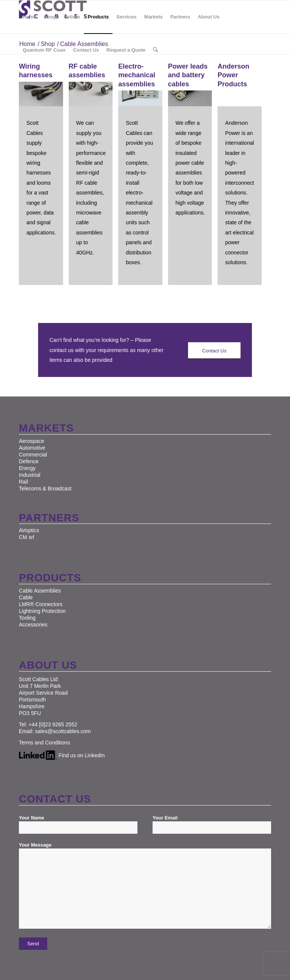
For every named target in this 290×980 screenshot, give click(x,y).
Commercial (33, 455)
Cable (26, 597)
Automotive (32, 448)
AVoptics (29, 530)
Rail (23, 482)
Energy (27, 468)
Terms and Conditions (44, 743)
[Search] (155, 50)
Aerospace (32, 441)
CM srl (26, 537)
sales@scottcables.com (63, 731)
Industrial (30, 475)
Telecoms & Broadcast (45, 488)
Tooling (27, 618)
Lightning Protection (42, 611)
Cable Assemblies (40, 591)
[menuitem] (29, 17)
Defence (29, 461)
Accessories (33, 625)
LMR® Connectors (41, 604)
